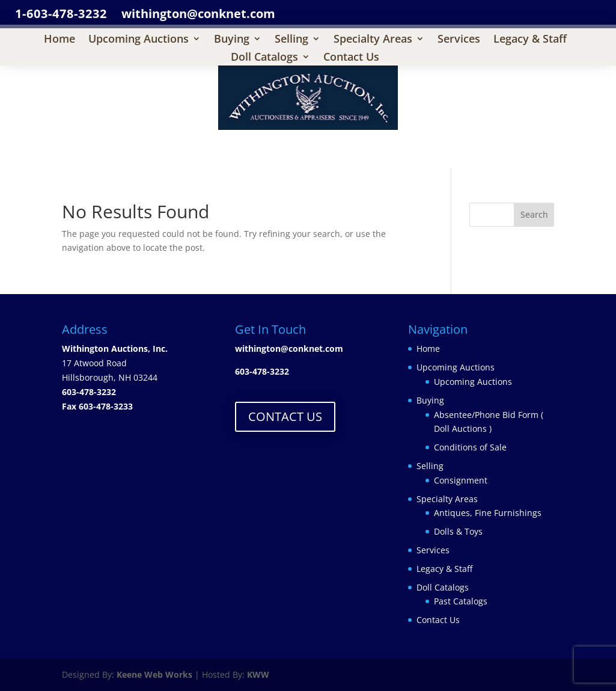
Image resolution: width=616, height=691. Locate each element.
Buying (232, 40)
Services (459, 40)
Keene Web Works (154, 674)
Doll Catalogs (264, 58)
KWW (258, 674)
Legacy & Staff (530, 40)
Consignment (461, 480)
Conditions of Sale (470, 447)
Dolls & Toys (458, 531)
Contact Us (351, 58)
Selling (291, 40)
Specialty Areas (373, 40)
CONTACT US (285, 416)
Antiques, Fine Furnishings (488, 513)
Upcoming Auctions (139, 40)
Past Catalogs (461, 601)
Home (59, 40)
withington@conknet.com (289, 349)
